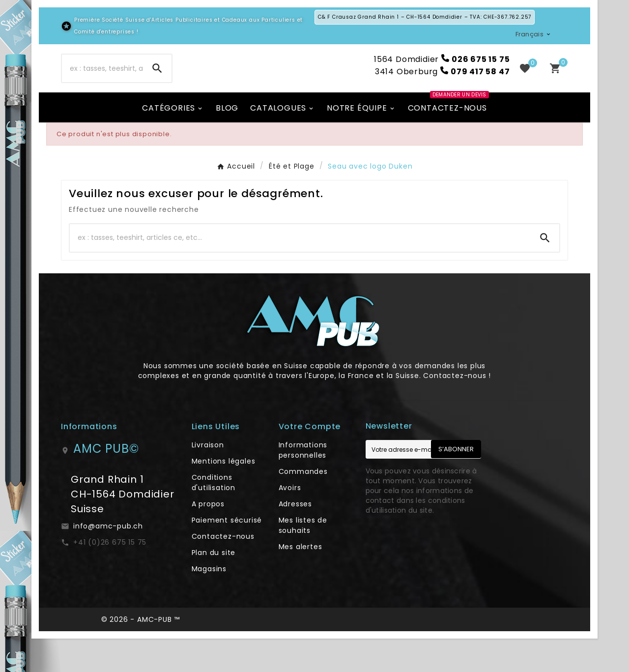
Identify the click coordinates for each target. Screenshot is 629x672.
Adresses (295, 537)
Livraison (208, 478)
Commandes (303, 505)
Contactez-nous (223, 570)
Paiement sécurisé (227, 554)
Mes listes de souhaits (303, 559)
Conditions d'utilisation (214, 516)
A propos (208, 537)
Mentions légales (224, 495)
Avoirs (290, 521)
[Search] (157, 85)
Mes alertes (300, 580)
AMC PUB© (106, 482)
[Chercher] (102, 85)
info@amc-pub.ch (108, 559)
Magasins (209, 602)
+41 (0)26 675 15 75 (110, 576)
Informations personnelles (303, 483)
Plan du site (214, 586)
